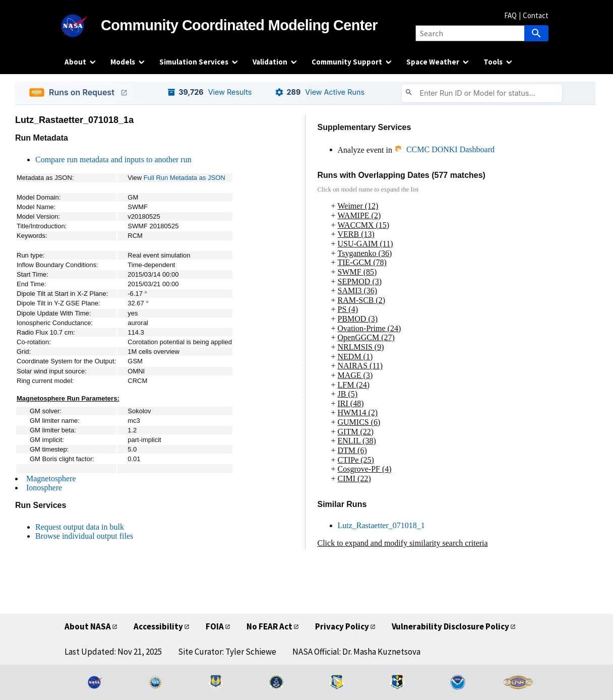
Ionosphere (44, 488)
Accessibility (158, 626)
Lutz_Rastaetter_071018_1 (381, 525)
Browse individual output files (84, 536)
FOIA (215, 626)
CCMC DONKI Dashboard (444, 149)
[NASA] (83, 26)
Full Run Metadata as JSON (185, 178)
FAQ (510, 15)
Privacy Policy (342, 626)
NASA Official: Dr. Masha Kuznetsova (356, 652)
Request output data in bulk (80, 527)
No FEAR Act (269, 626)
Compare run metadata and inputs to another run (113, 160)
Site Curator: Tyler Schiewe (227, 652)
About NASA (88, 626)
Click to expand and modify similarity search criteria (403, 543)
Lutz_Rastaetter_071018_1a (74, 120)
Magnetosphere (51, 479)
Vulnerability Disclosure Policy (450, 626)
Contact (536, 15)
